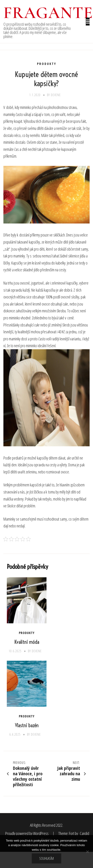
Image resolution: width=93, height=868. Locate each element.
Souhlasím (46, 858)
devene (56, 95)
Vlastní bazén (27, 725)
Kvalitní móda (27, 642)
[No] (87, 852)
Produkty (47, 64)
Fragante (48, 13)
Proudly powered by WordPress (27, 833)
